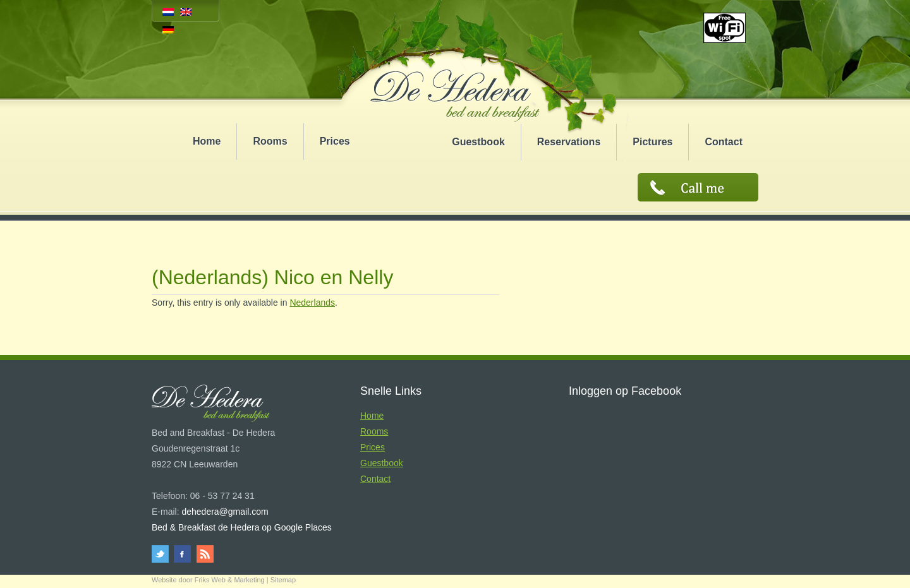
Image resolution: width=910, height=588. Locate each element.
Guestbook (478, 142)
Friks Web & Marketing (230, 580)
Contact (724, 142)
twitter (162, 554)
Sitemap (283, 580)
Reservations (569, 142)
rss (204, 554)
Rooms (270, 141)
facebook (183, 554)
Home (207, 141)
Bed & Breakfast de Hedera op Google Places (242, 527)
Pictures (652, 142)
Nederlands (312, 303)
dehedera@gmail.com (225, 512)
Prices (335, 141)
